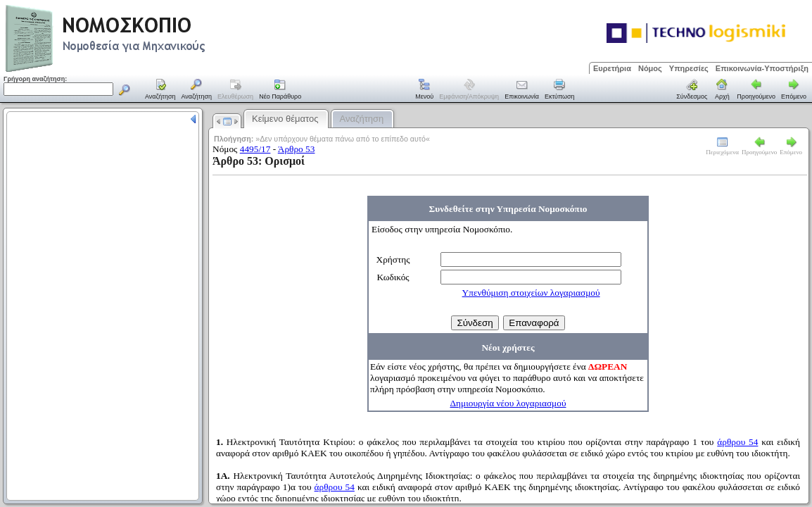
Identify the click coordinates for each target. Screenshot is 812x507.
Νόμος (650, 68)
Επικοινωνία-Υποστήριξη (762, 68)
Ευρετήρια (612, 68)
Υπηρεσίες (689, 68)
